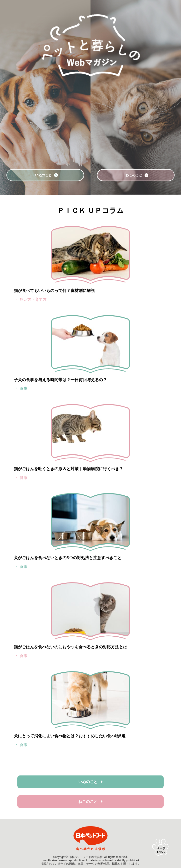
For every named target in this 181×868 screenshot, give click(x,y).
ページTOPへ (161, 850)
